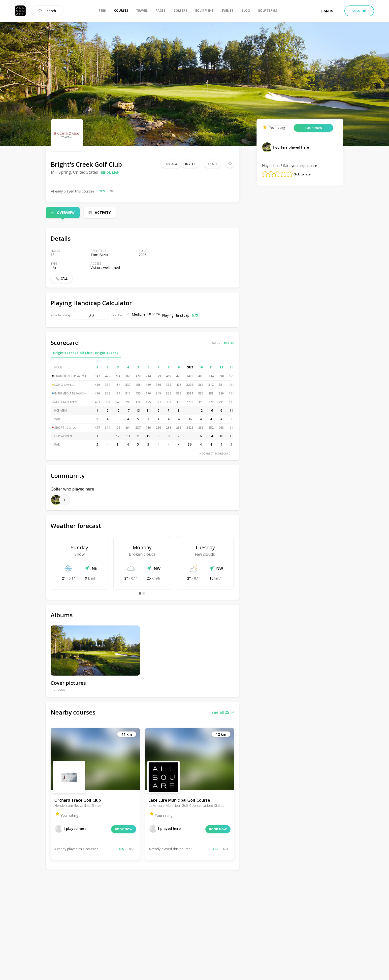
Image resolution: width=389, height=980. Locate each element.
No (112, 191)
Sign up (359, 11)
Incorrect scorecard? (215, 454)
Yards (216, 343)
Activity (103, 212)
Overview (66, 212)
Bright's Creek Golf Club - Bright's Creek (86, 353)
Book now (124, 829)
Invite (190, 164)
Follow (171, 164)
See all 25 (223, 712)
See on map (110, 173)
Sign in (327, 11)
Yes (102, 191)
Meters (229, 343)
